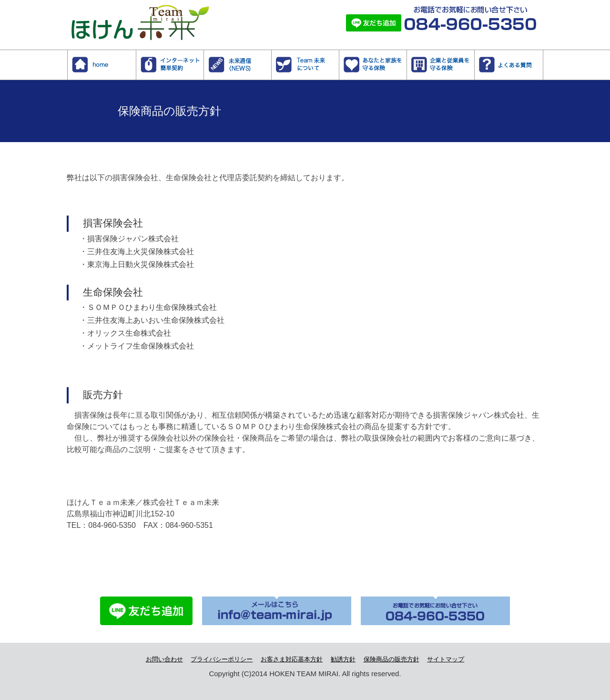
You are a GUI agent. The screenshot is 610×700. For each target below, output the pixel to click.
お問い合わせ (164, 659)
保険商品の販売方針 (391, 659)
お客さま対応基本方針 (292, 659)
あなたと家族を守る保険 (407, 55)
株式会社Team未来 (134, 16)
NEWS (271, 55)
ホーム (136, 55)
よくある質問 (543, 55)
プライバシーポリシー (222, 659)
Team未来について (339, 55)
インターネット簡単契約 (204, 55)
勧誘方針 (343, 659)
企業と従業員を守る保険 (474, 55)
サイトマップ (446, 659)
